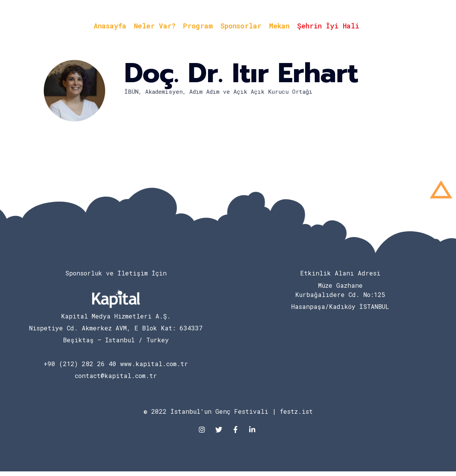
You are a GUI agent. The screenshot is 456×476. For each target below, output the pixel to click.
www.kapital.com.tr (154, 364)
